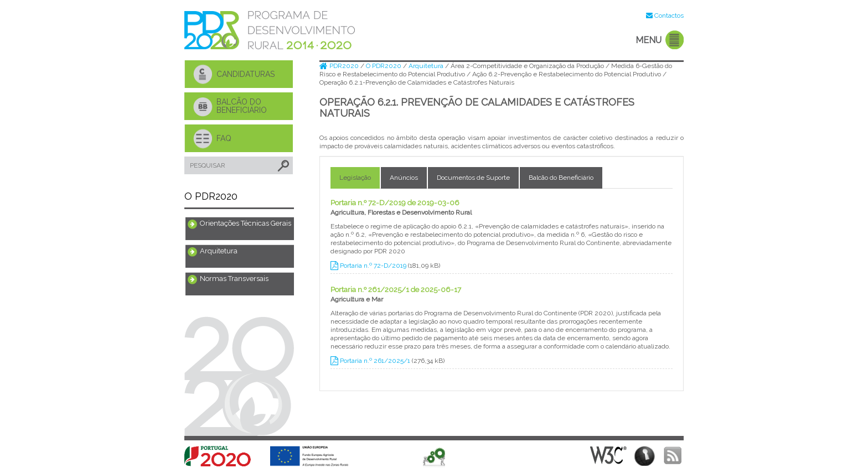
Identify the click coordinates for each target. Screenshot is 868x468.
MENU (649, 40)
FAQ (224, 138)
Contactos (669, 15)
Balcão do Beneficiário (561, 178)
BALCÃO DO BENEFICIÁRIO (242, 106)
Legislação (355, 178)
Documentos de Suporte (473, 178)
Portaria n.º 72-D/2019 (369, 266)
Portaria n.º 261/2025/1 (371, 361)
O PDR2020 (384, 66)
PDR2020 (340, 66)
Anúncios (404, 178)
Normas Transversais (234, 279)
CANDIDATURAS (246, 74)
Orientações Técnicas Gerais (246, 223)
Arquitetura (219, 251)
